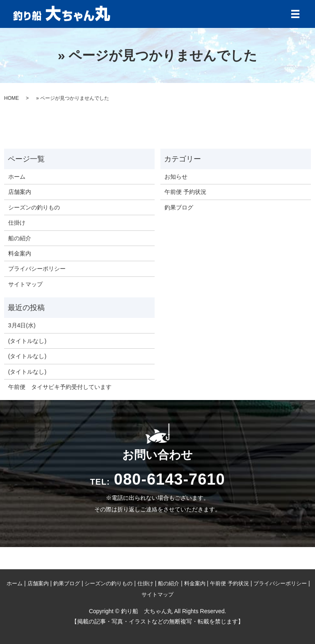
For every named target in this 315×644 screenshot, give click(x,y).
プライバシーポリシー (37, 269)
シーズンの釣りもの (34, 207)
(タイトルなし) (27, 341)
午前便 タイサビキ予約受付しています (60, 387)
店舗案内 (20, 192)
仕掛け (17, 223)
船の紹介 (20, 238)
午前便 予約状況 (185, 192)
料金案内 (20, 253)
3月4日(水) (22, 325)
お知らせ (176, 177)
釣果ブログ (179, 207)
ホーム (17, 177)
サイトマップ (25, 284)
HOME (11, 98)
